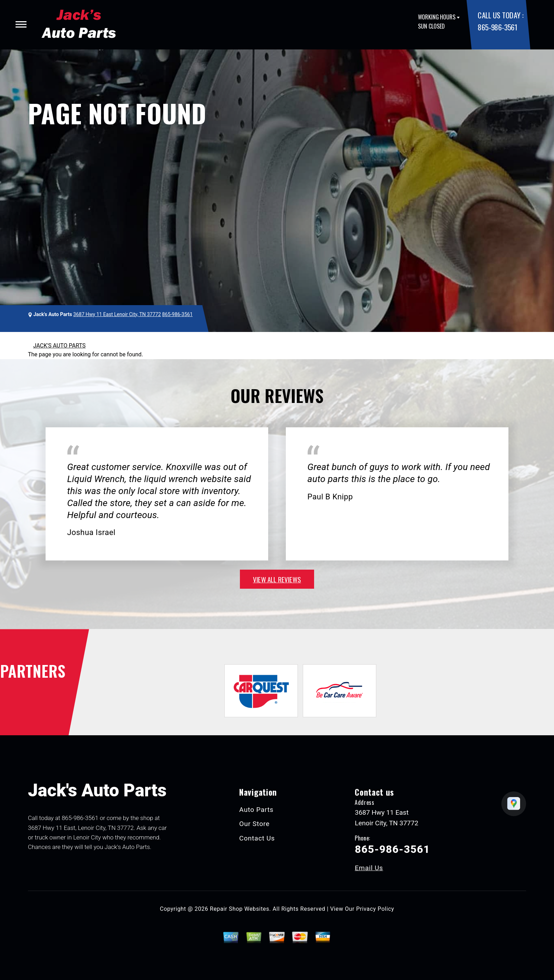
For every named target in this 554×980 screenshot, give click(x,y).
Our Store (254, 824)
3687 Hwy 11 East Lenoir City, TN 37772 (117, 314)
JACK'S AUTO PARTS (59, 346)
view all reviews (277, 579)
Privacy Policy (375, 909)
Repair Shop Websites (240, 909)
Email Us (369, 868)
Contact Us (257, 838)
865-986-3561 (497, 27)
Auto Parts (256, 810)
